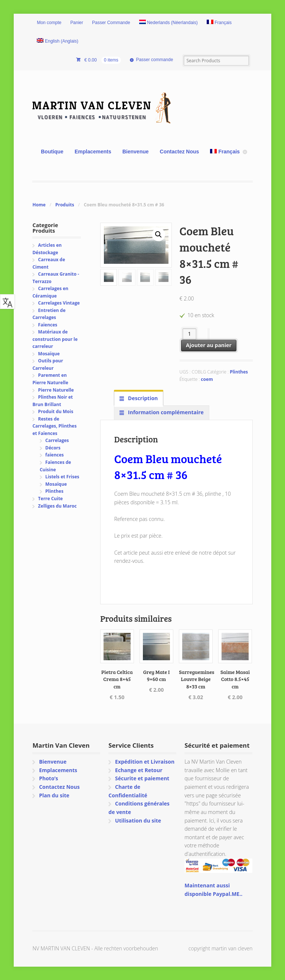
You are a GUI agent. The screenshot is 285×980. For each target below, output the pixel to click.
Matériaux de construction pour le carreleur (55, 339)
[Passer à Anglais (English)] (58, 41)
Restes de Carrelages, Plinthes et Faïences (54, 426)
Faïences (48, 325)
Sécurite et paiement (142, 778)
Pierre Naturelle (56, 390)
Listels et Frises (62, 477)
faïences (55, 455)
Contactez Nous (180, 152)
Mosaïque (49, 354)
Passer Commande (111, 23)
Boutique (52, 152)
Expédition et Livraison (145, 762)
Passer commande (154, 60)
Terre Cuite (51, 499)
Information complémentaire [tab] (165, 412)
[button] (158, 235)
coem (207, 379)
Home (39, 205)
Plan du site (54, 795)
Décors (53, 448)
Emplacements (93, 152)
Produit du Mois (56, 411)
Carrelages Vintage (59, 303)
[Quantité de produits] (189, 334)
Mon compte (49, 23)
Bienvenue (136, 152)
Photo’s (48, 778)
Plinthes (239, 372)
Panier (77, 23)
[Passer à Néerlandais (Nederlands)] (168, 23)
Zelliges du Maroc (58, 506)
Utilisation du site (138, 820)
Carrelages (57, 440)
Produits (65, 205)
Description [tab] (142, 398)
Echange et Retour (139, 770)
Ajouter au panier (209, 345)
